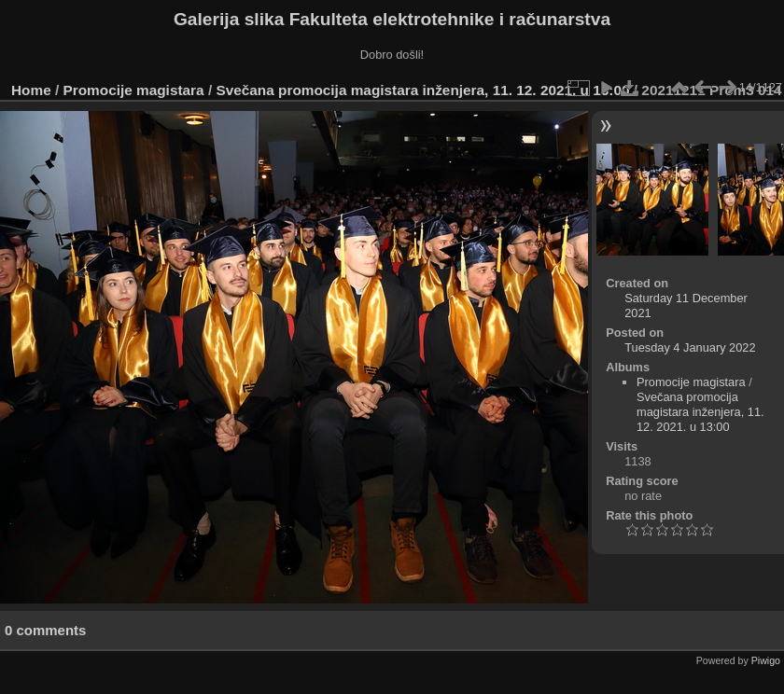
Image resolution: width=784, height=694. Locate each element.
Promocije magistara (134, 90)
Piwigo (766, 660)
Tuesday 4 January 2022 (690, 347)
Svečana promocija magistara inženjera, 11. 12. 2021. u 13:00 (422, 90)
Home (31, 90)
